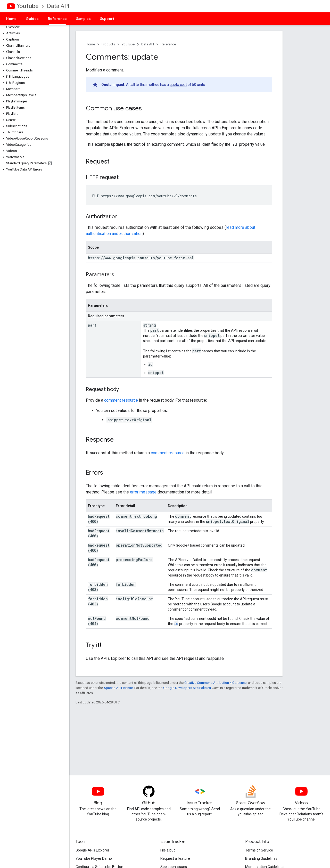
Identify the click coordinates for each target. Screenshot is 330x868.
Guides (32, 19)
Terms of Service (259, 850)
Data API (58, 6)
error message (143, 492)
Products (108, 44)
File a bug (168, 850)
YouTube (28, 6)
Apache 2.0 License (118, 688)
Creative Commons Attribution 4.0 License (215, 683)
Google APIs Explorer (92, 850)
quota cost (178, 85)
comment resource (121, 400)
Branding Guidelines (261, 858)
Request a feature (175, 858)
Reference (168, 44)
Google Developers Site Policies (187, 688)
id (176, 624)
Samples (83, 19)
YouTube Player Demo (94, 858)
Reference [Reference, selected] (57, 19)
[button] (34, 33)
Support (107, 19)
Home (11, 19)
